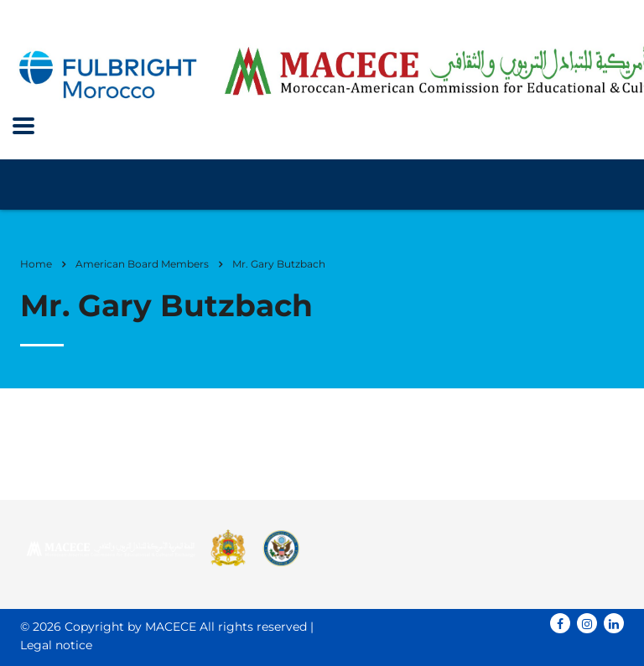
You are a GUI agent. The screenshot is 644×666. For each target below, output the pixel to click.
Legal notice (56, 645)
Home (36, 264)
